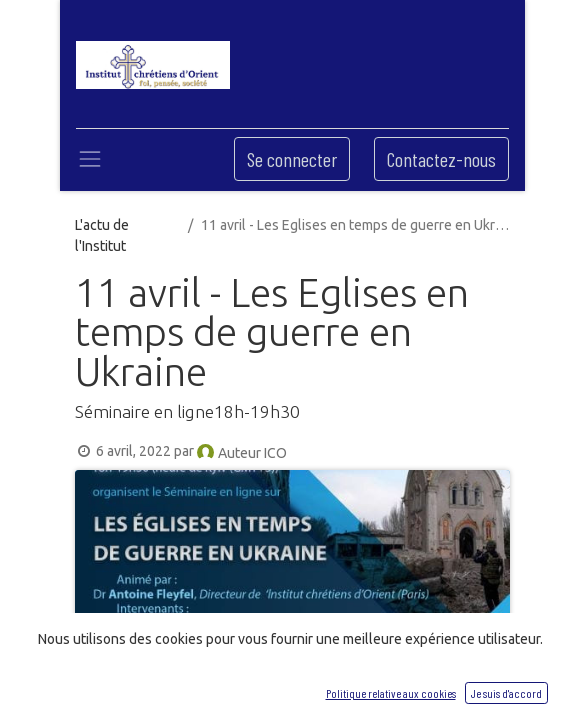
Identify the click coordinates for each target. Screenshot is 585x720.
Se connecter (292, 159)
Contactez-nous (441, 159)
